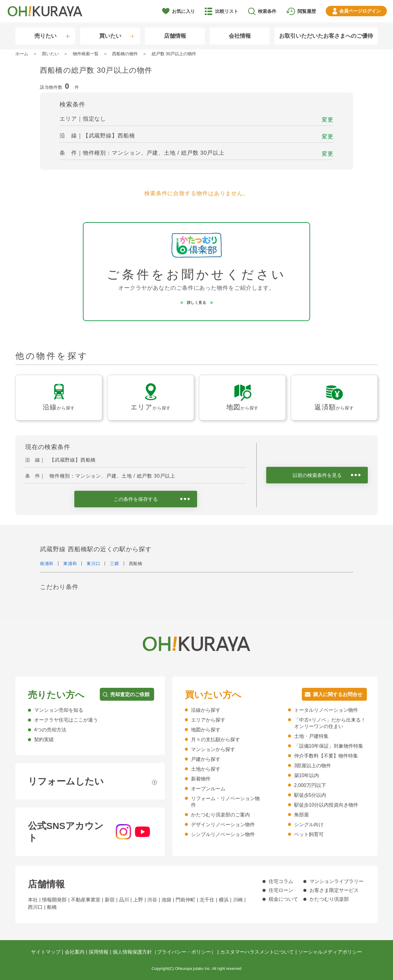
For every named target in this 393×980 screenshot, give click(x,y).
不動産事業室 (86, 900)
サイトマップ (46, 952)
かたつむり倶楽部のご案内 (220, 815)
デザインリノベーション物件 (223, 825)
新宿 (110, 900)
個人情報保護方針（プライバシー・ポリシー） (164, 952)
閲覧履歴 (307, 11)
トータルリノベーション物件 (326, 710)
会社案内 (75, 952)
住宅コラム (281, 881)
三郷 (114, 564)
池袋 (166, 900)
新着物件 (201, 779)
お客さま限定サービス (334, 890)
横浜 (224, 900)
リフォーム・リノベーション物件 (225, 802)
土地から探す (206, 769)
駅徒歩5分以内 (310, 795)
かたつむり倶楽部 (329, 899)
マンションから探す (213, 749)
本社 (33, 900)
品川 (124, 900)
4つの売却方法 (50, 730)
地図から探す (206, 730)
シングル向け (309, 825)
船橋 (52, 907)
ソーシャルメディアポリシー (330, 952)
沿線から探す (206, 710)
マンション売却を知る (59, 710)
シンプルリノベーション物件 (223, 834)
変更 (328, 120)
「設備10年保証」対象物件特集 (329, 746)
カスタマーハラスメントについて (257, 952)
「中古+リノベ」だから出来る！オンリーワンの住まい (330, 723)
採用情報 (99, 952)
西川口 (35, 907)
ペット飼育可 (309, 834)
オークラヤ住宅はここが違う (66, 720)
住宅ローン (281, 890)
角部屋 (302, 815)
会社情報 (240, 36)
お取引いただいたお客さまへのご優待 (326, 36)
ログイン (360, 11)
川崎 (238, 900)
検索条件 (267, 11)
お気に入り (183, 11)
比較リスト (227, 11)
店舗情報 (175, 36)
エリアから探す (208, 720)
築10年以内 (307, 775)
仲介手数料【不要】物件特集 (326, 756)
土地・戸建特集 (311, 736)
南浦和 (47, 564)
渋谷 (152, 900)
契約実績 (44, 740)
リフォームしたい (66, 781)
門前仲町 (185, 900)
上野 (138, 900)
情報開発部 (54, 900)
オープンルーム (208, 789)
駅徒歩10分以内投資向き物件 (326, 805)
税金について (283, 899)
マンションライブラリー (337, 881)
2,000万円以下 (310, 785)
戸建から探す (206, 759)
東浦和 (70, 564)
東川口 (93, 564)
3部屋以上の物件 (313, 766)
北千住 (207, 900)
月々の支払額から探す (216, 740)
